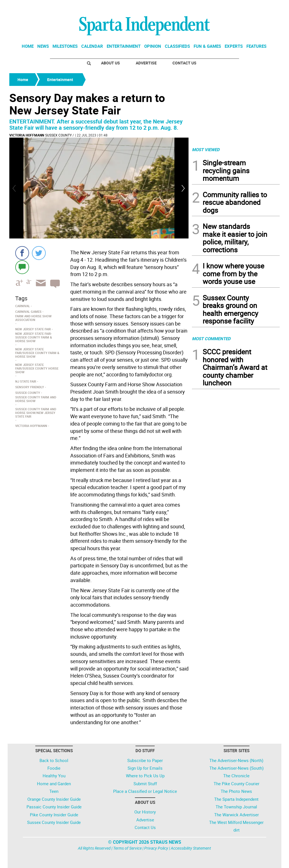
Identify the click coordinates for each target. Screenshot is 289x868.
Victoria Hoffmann (27, 135)
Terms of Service (127, 848)
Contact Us (184, 63)
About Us (110, 63)
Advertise (146, 63)
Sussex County (58, 135)
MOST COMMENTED (211, 338)
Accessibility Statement (191, 848)
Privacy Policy (156, 848)
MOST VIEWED (206, 149)
